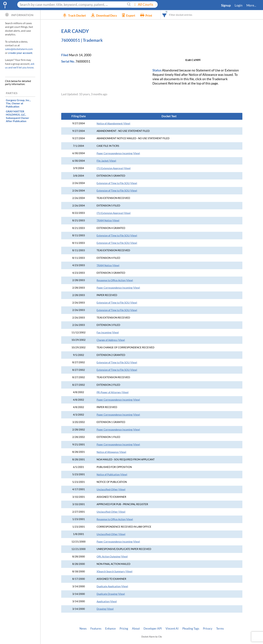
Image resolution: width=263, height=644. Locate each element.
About (136, 629)
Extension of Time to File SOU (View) (117, 183)
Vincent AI (172, 629)
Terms (220, 629)
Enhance (110, 629)
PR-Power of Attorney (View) (113, 392)
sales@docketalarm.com (19, 49)
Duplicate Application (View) (112, 586)
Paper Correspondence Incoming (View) (118, 153)
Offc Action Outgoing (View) (112, 557)
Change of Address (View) (111, 340)
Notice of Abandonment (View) (113, 124)
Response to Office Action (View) (115, 280)
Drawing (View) (105, 609)
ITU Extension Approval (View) (114, 168)
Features (96, 629)
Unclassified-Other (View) (111, 489)
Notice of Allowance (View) (111, 452)
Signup (226, 5)
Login (239, 5)
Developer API (153, 629)
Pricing (124, 629)
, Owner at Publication (18, 103)
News (83, 629)
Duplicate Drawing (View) (111, 594)
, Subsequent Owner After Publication (18, 116)
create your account (20, 53)
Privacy (208, 629)
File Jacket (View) (106, 161)
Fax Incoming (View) (108, 332)
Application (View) (107, 601)
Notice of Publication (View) (112, 475)
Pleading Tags (191, 629)
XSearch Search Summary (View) (115, 571)
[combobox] (169, 15)
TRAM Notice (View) (108, 220)
